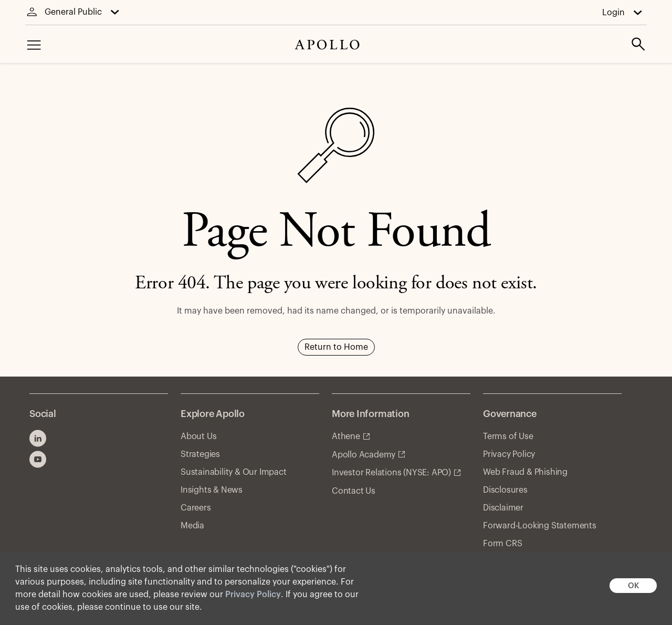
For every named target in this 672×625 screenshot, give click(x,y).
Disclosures (505, 490)
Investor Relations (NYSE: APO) (391, 473)
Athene (346, 436)
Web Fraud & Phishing (525, 472)
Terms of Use (508, 436)
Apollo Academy (364, 455)
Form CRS (502, 544)
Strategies (200, 454)
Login (613, 13)
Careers (196, 508)
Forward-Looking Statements (540, 526)
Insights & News (212, 490)
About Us (198, 436)
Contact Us (354, 491)
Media (192, 526)
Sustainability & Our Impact (234, 472)
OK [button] (633, 586)
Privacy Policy (253, 595)
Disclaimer (503, 508)
